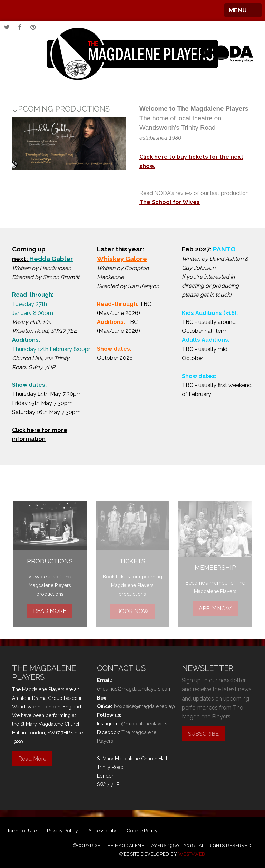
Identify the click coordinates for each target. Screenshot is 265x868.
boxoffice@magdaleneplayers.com (153, 706)
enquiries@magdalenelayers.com (134, 689)
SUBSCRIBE (203, 734)
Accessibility (102, 831)
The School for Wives (170, 202)
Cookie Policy (142, 831)
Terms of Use (22, 831)
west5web (192, 854)
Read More (32, 759)
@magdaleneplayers (144, 724)
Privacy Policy (62, 831)
